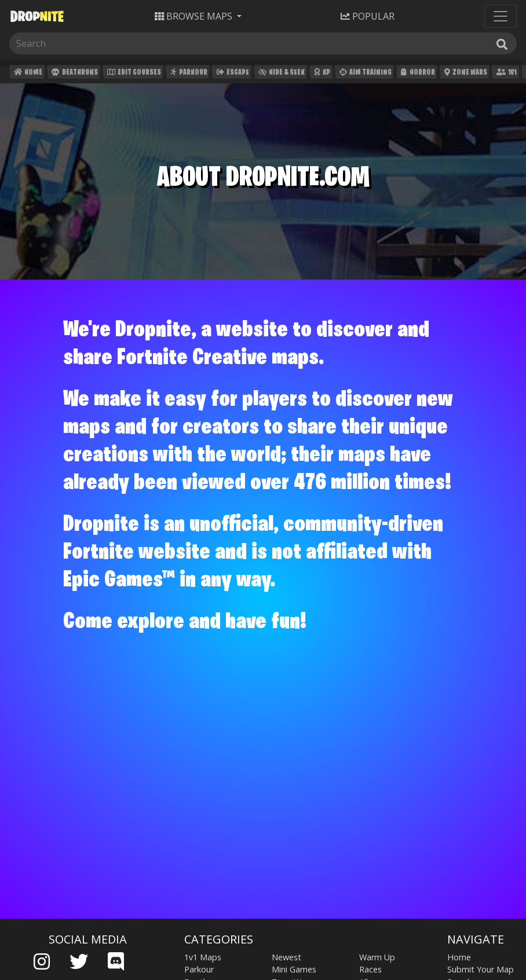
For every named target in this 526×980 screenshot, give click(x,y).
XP (321, 74)
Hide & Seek (280, 74)
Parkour (187, 74)
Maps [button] (195, 16)
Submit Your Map (481, 969)
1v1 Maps (203, 957)
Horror (417, 74)
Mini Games (294, 969)
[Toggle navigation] (501, 16)
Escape (232, 74)
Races (370, 969)
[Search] (68, 43)
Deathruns (73, 74)
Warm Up (377, 957)
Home (27, 74)
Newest (286, 957)
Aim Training (364, 74)
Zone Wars (465, 74)
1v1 (505, 74)
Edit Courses (133, 74)
